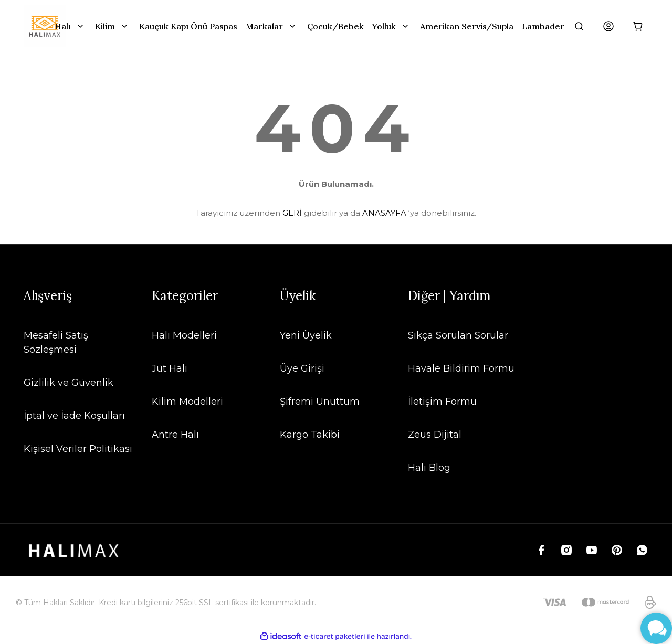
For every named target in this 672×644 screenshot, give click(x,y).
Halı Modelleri (184, 335)
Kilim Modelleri (187, 402)
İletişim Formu (442, 402)
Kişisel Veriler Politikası (78, 449)
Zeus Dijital (435, 435)
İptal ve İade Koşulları (74, 416)
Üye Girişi (302, 368)
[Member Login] (608, 26)
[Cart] (638, 26)
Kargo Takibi (310, 435)
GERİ (292, 213)
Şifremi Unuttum (320, 402)
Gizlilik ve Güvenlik (69, 383)
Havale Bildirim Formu (461, 368)
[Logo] (45, 26)
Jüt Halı (170, 368)
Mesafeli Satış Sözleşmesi (56, 342)
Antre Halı (175, 435)
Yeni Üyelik (306, 335)
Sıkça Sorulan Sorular (458, 335)
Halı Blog (429, 468)
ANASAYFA (384, 213)
